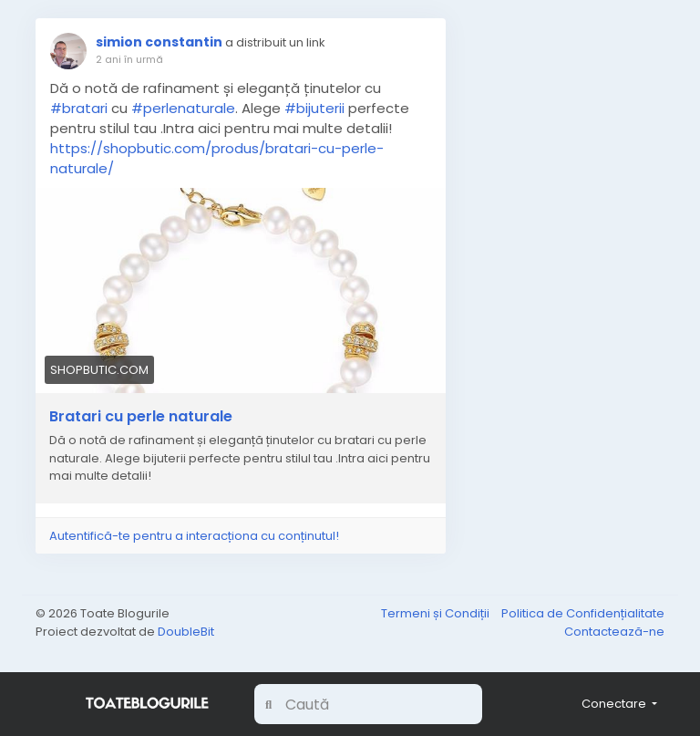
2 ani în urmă (129, 59)
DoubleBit (186, 632)
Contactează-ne (614, 632)
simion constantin (159, 42)
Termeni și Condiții (437, 613)
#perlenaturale (183, 108)
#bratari (79, 108)
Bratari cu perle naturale (141, 417)
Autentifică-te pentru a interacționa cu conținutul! (194, 536)
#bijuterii (314, 108)
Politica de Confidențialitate (583, 613)
